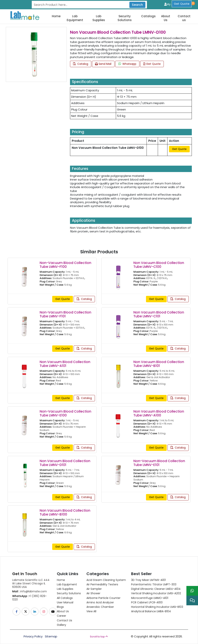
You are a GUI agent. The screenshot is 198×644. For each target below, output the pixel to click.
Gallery (61, 625)
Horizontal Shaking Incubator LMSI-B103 (157, 607)
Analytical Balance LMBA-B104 (151, 611)
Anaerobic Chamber (100, 607)
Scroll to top (99, 637)
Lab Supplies (99, 18)
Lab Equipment (75, 18)
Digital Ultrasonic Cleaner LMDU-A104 (156, 589)
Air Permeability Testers (102, 584)
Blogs (60, 607)
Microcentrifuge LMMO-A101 (150, 598)
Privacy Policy (33, 636)
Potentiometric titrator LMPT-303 (154, 584)
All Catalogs (65, 598)
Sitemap (51, 636)
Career (61, 616)
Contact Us (64, 620)
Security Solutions (125, 18)
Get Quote (152, 64)
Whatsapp (127, 64)
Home (56, 16)
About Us (166, 18)
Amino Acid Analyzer (100, 602)
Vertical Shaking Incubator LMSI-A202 (156, 593)
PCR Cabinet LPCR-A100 (147, 602)
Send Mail (103, 64)
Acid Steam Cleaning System (106, 580)
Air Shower (93, 593)
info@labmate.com (29, 591)
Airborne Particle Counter (103, 598)
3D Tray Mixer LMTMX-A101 (148, 580)
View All (91, 611)
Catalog (81, 64)
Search (137, 5)
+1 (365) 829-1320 (29, 598)
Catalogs (148, 16)
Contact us (184, 18)
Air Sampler (94, 589)
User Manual (65, 602)
